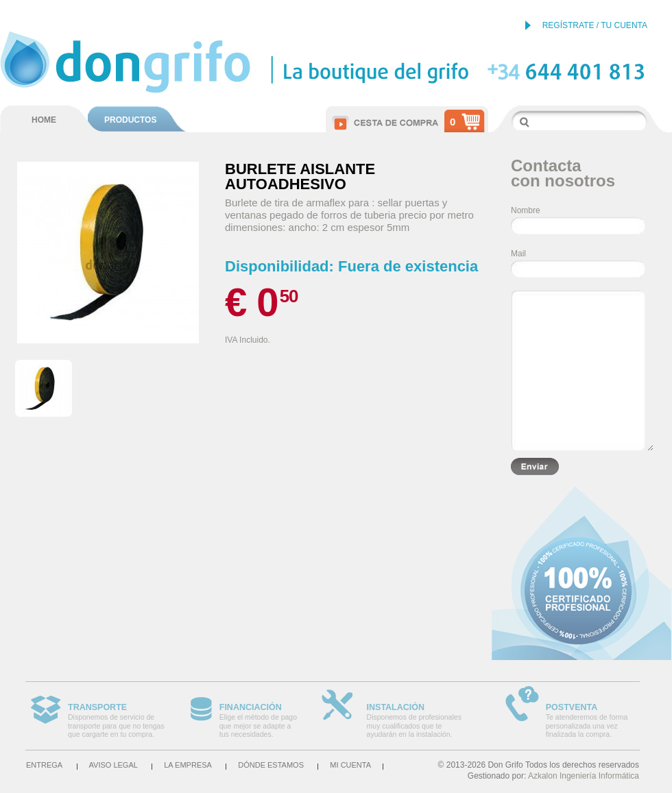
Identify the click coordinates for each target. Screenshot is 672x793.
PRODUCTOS (130, 120)
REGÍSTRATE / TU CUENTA (595, 25)
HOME (44, 120)
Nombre (526, 210)
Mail (518, 254)
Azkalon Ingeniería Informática (584, 776)
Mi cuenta (350, 765)
